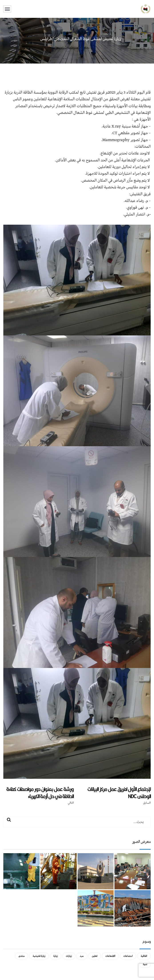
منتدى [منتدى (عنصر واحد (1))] (22, 956)
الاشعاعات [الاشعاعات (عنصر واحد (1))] (110, 956)
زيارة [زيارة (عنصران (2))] (56, 956)
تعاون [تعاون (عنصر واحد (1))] (95, 956)
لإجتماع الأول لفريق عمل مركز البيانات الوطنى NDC (119, 793)
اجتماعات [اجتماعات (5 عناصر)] (128, 956)
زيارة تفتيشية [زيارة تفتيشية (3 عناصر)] (39, 956)
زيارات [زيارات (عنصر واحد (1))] (69, 956)
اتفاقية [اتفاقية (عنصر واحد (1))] (144, 956)
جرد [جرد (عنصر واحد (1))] (82, 956)
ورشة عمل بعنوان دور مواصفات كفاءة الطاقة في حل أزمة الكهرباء (40, 793)
